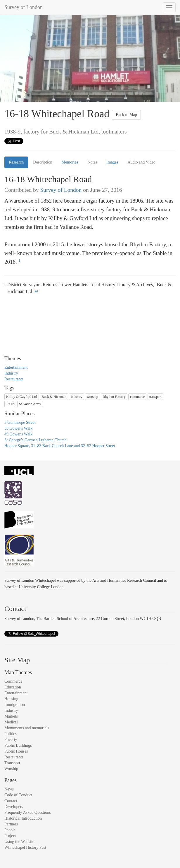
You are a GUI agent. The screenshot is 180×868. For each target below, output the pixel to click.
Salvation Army (30, 404)
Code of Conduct (18, 795)
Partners (11, 824)
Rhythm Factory (114, 397)
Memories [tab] (70, 162)
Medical (11, 722)
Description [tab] (43, 162)
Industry (11, 373)
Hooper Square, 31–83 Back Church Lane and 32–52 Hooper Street (60, 446)
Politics (11, 734)
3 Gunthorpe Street (20, 422)
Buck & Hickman (54, 397)
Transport (12, 763)
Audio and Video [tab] (142, 162)
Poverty (11, 740)
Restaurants (14, 379)
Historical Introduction (23, 818)
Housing (11, 699)
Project (10, 836)
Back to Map (126, 115)
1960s (10, 404)
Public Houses (16, 751)
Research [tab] (16, 162)
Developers (14, 807)
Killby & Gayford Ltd (22, 397)
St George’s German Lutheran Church (36, 440)
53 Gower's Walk (18, 428)
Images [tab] (112, 162)
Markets (11, 716)
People (10, 830)
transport (156, 397)
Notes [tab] (92, 162)
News (9, 789)
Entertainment (16, 367)
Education (13, 687)
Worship (11, 769)
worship (92, 397)
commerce (137, 397)
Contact (11, 801)
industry (76, 397)
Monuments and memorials (27, 728)
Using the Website (19, 842)
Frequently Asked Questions (28, 812)
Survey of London (24, 7)
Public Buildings (18, 745)
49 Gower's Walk (18, 434)
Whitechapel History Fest (25, 847)
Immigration (15, 705)
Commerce (13, 681)
